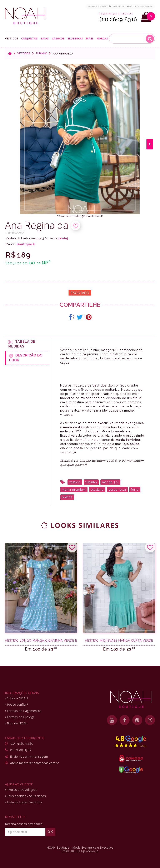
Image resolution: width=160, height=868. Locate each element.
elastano (97, 490)
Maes (90, 39)
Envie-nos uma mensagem (29, 756)
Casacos (58, 39)
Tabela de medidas (22, 344)
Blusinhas (75, 39)
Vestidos (12, 39)
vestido (75, 482)
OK (50, 832)
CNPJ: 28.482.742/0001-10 (80, 851)
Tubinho (41, 53)
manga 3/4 (110, 482)
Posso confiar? (17, 704)
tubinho (91, 482)
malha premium (74, 490)
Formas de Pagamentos (23, 711)
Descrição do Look (26, 358)
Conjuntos (29, 39)
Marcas (102, 39)
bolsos (67, 497)
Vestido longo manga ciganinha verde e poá (41, 641)
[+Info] (63, 239)
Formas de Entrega (20, 717)
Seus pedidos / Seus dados (25, 796)
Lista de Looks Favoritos (24, 802)
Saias (45, 39)
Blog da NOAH (16, 723)
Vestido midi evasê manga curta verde (119, 641)
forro (135, 490)
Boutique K (26, 244)
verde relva (117, 490)
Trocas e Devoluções (21, 790)
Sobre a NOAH (16, 698)
